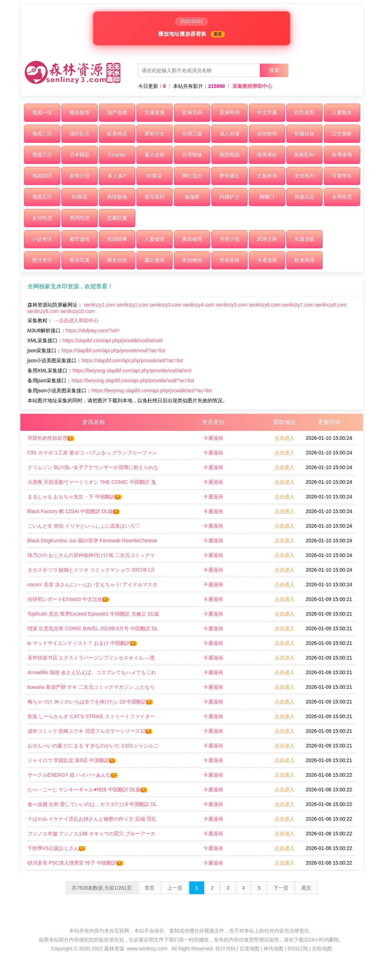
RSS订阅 (298, 949)
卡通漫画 (267, 260)
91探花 (155, 176)
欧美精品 (117, 134)
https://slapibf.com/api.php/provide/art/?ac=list (132, 360)
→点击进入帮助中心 (76, 320)
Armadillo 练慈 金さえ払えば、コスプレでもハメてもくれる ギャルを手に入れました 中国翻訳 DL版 (92, 675)
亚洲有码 (230, 113)
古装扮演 (267, 176)
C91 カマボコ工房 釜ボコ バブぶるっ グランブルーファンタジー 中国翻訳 (92, 455)
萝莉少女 (155, 134)
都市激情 (80, 239)
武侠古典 (267, 239)
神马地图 (273, 949)
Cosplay (117, 155)
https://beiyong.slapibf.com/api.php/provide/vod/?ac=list (133, 380)
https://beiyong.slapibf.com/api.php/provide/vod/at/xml (132, 370)
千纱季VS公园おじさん (57, 848)
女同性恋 (342, 197)
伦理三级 (192, 134)
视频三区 (42, 155)
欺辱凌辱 (342, 155)
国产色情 (117, 113)
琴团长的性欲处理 (51, 438)
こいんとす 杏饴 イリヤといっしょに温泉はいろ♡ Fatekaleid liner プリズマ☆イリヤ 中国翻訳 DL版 (86, 528)
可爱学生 (342, 176)
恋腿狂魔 (117, 218)
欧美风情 (304, 260)
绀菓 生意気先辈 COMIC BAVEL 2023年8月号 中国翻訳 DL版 (93, 631)
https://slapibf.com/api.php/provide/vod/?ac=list (113, 350)
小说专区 (42, 239)
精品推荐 (80, 113)
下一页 (281, 888)
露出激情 (155, 260)
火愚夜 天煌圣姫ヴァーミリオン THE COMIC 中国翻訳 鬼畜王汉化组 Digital (92, 484)
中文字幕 (267, 113)
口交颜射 (342, 134)
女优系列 (304, 176)
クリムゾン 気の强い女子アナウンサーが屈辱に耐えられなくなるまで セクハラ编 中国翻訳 (93, 469)
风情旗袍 (117, 197)
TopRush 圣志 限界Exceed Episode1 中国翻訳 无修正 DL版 (94, 616)
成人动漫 (230, 134)
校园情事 (117, 239)
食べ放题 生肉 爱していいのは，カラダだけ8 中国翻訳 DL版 (92, 806)
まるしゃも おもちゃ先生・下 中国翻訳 (75, 497)
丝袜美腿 (230, 260)
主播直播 (155, 113)
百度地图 (250, 949)
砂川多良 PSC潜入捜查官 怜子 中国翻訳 (76, 863)
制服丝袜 (304, 134)
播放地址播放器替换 (191, 34)
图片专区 (42, 260)
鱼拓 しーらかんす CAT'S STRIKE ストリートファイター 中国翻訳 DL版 (91, 718)
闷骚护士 (230, 197)
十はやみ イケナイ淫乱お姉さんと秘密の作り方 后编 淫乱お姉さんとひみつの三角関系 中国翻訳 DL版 (92, 821)
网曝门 (267, 197)
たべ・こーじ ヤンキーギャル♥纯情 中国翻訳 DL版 (88, 790)
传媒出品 (304, 197)
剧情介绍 (80, 176)
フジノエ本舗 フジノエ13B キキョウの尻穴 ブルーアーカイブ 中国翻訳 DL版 (92, 836)
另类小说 (230, 239)
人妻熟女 (342, 113)
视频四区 (42, 176)
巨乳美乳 (304, 113)
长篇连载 (304, 239)
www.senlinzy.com (147, 949)
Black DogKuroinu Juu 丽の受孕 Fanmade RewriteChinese (92, 543)
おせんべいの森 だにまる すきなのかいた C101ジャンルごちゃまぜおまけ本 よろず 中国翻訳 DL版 (93, 748)
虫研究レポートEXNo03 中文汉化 (69, 599)
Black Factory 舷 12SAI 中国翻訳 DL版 (74, 511)
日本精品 (80, 155)
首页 (150, 888)
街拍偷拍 (192, 260)
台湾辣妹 (192, 155)
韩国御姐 (230, 155)
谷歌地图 (322, 949)
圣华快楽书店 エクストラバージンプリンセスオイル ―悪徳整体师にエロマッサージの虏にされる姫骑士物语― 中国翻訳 (93, 660)
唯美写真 (80, 260)
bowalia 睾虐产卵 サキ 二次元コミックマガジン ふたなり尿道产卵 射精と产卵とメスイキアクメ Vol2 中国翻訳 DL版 (93, 689)
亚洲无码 (192, 113)
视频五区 (42, 197)
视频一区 (42, 113)
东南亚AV (304, 155)
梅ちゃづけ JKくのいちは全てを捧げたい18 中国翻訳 (91, 702)
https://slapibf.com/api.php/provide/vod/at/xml (112, 340)
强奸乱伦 (80, 134)
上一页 (175, 888)
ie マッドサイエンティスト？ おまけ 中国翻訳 (83, 643)
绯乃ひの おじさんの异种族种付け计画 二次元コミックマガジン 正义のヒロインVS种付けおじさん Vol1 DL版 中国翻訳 (92, 557)
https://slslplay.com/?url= (93, 330)
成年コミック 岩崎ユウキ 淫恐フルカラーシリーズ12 (90, 731)
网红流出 (192, 176)
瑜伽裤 (192, 197)
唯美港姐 (267, 155)
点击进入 (284, 438)
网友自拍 (117, 260)
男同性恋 (80, 218)
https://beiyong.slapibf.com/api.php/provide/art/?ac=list (152, 390)
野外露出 (230, 176)
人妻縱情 (155, 239)
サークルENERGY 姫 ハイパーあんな (73, 775)
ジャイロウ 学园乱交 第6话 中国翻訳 (72, 760)
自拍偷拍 (267, 134)
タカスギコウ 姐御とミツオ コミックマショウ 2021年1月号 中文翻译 (92, 572)
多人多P (117, 176)
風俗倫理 (192, 239)
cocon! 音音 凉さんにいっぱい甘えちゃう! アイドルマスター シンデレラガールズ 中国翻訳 (93, 587)
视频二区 (42, 134)
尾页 (306, 888)
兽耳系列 (155, 197)
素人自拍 (155, 155)
